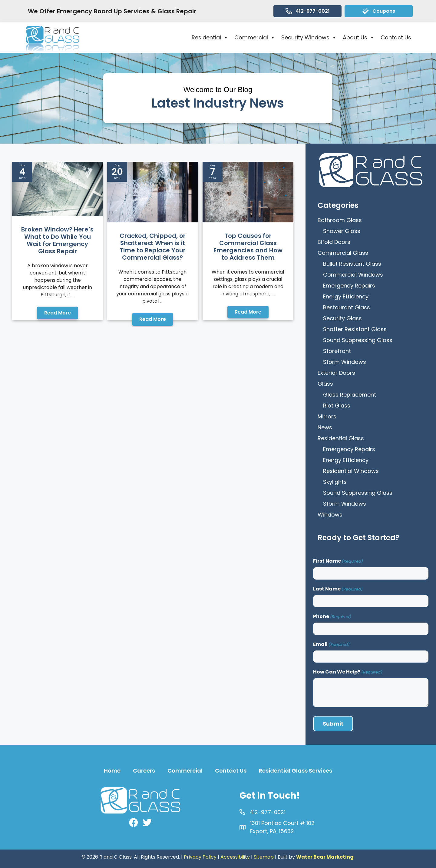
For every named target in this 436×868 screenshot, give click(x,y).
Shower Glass (342, 231)
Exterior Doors (336, 373)
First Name (338, 561)
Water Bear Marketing (325, 857)
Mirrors (327, 416)
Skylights (335, 482)
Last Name (338, 589)
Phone (332, 616)
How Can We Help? (348, 672)
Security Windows (309, 38)
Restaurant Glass (347, 307)
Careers (144, 771)
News (325, 427)
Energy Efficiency (346, 296)
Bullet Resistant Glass (352, 264)
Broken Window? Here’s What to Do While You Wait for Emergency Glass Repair (57, 240)
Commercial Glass (343, 253)
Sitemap (264, 857)
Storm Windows (345, 362)
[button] (58, 313)
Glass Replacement (350, 395)
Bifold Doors (334, 242)
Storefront (337, 351)
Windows (330, 515)
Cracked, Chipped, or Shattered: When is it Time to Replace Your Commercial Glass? (153, 247)
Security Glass (342, 318)
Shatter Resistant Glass (355, 329)
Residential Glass (341, 438)
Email (331, 644)
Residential (210, 38)
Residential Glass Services (296, 771)
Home (112, 771)
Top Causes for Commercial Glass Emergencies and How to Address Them (248, 247)
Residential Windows (351, 471)
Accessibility (235, 857)
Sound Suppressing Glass (358, 340)
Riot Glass (337, 406)
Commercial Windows (353, 275)
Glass (325, 384)
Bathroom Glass (340, 220)
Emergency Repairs (349, 286)
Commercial (255, 38)
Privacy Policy (200, 857)
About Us (359, 38)
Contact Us (396, 37)
